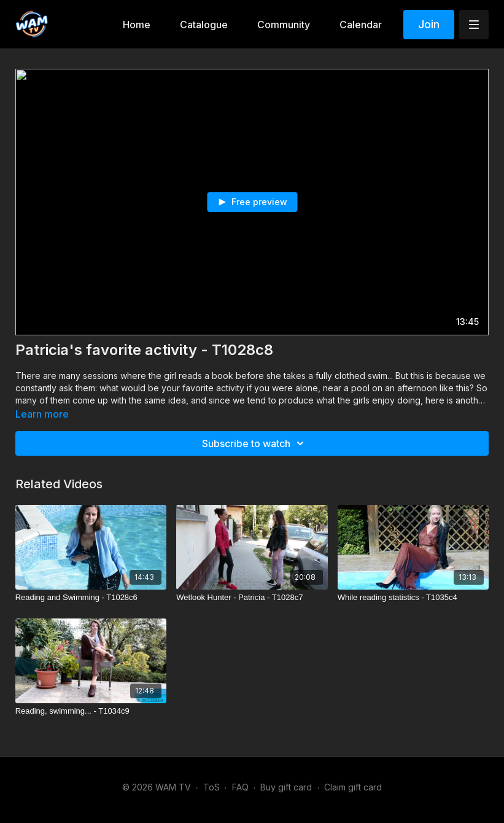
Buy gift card (286, 787)
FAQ (240, 787)
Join (429, 24)
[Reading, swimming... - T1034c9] (91, 711)
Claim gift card (353, 787)
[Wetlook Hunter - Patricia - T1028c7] (252, 598)
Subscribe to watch (255, 443)
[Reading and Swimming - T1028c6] (91, 598)
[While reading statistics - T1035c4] (413, 598)
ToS (211, 787)
